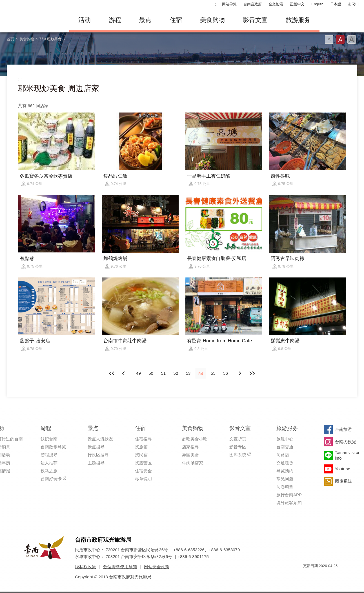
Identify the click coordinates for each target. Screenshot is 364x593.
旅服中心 (285, 439)
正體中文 (297, 4)
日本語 (336, 4)
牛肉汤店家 (193, 463)
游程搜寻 (49, 455)
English (317, 4)
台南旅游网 (33, 20)
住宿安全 (143, 471)
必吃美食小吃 (195, 439)
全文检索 (276, 4)
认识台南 (49, 439)
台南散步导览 (53, 447)
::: (217, 4)
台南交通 (285, 447)
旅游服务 (298, 20)
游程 (115, 20)
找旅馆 (141, 447)
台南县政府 (253, 4)
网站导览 (229, 4)
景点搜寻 (96, 447)
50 (151, 373)
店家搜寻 (190, 447)
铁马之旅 (49, 471)
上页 (240, 373)
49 (138, 373)
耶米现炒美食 (50, 39)
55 (213, 373)
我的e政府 (307, 576)
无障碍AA (327, 576)
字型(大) (352, 39)
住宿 (176, 20)
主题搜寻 (96, 463)
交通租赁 (285, 463)
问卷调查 (285, 487)
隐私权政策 (86, 567)
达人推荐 (49, 463)
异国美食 (190, 455)
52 (176, 373)
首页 (10, 39)
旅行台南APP (289, 495)
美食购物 (212, 20)
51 (163, 373)
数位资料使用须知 (120, 567)
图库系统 (238, 455)
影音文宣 (255, 20)
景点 (145, 20)
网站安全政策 (157, 567)
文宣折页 (238, 439)
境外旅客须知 (289, 503)
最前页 (112, 373)
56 (226, 373)
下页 (124, 373)
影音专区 (238, 447)
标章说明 (143, 479)
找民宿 (141, 455)
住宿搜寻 (143, 439)
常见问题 (285, 479)
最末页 (252, 373)
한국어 (353, 4)
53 (188, 373)
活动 (85, 20)
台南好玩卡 (51, 479)
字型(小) (329, 39)
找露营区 (143, 463)
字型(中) (340, 39)
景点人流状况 (100, 439)
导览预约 (285, 471)
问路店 (283, 455)
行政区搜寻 (98, 455)
